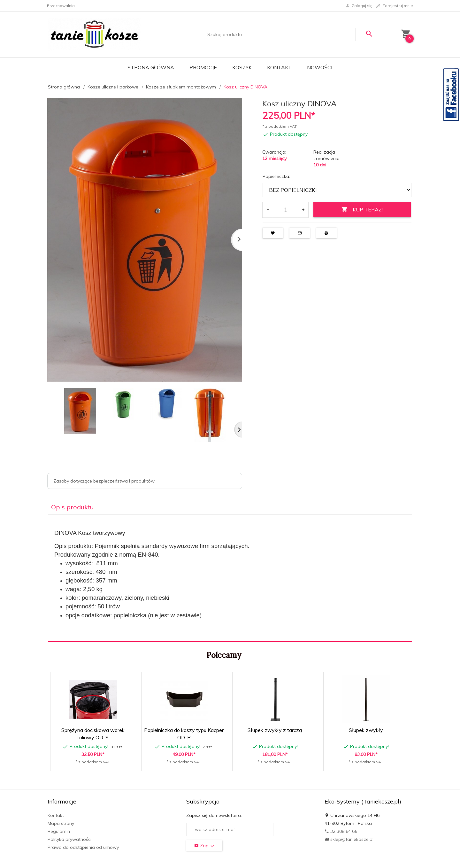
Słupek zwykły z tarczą (275, 730)
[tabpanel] (230, 578)
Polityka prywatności (69, 839)
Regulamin (59, 831)
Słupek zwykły (366, 730)
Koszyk (242, 67)
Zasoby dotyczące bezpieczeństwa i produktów (104, 481)
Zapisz (204, 846)
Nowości (320, 67)
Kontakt (279, 67)
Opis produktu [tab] (72, 507)
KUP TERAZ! (362, 210)
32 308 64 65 (341, 831)
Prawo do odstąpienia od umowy (83, 847)
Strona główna (151, 67)
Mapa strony (61, 823)
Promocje (203, 67)
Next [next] (238, 430)
